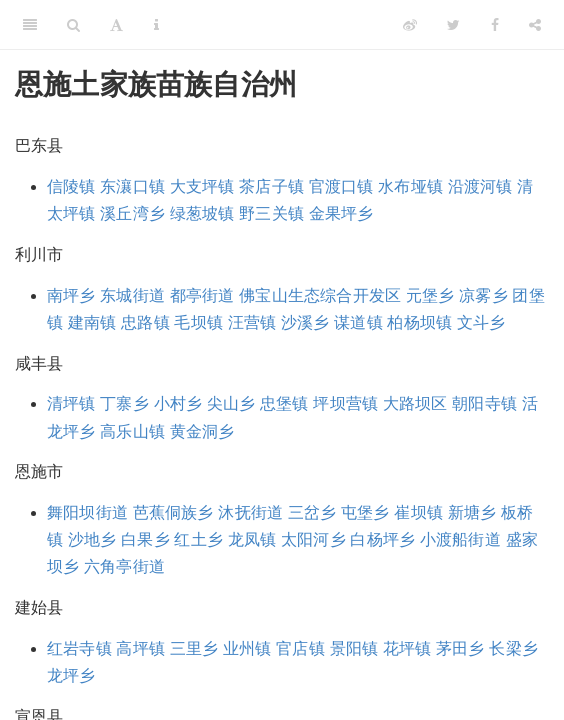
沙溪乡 (305, 322)
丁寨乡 (124, 403)
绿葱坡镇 (202, 213)
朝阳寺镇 (484, 403)
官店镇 (300, 648)
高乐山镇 (132, 431)
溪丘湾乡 (132, 213)
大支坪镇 (202, 186)
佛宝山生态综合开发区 (320, 295)
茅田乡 (460, 648)
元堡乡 (430, 295)
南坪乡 (71, 295)
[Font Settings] (116, 25)
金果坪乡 (341, 213)
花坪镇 (407, 648)
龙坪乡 (71, 675)
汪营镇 (252, 322)
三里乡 (194, 648)
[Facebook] (495, 25)
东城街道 (132, 295)
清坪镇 (71, 403)
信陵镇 (71, 186)
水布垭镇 (410, 186)
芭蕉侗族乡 (173, 512)
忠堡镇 (284, 403)
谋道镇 (358, 322)
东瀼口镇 (132, 186)
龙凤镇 (252, 539)
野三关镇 (271, 213)
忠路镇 (145, 322)
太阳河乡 (313, 539)
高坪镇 (140, 648)
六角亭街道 (124, 566)
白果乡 (145, 539)
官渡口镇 (341, 186)
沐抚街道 (250, 512)
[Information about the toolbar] (156, 25)
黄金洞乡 (202, 431)
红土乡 (198, 539)
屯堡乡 (365, 512)
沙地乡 (92, 539)
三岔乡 (312, 512)
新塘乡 (472, 512)
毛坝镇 (198, 322)
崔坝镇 (418, 512)
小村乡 (178, 403)
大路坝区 (415, 403)
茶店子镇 (271, 186)
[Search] (73, 25)
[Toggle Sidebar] (30, 25)
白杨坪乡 (382, 539)
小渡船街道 (460, 539)
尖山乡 (231, 403)
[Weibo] (410, 25)
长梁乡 (513, 648)
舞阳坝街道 (87, 512)
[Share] (535, 25)
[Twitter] (453, 25)
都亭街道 (202, 295)
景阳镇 (354, 648)
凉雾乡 (483, 295)
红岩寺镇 (79, 648)
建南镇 (92, 322)
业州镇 (247, 648)
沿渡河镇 (480, 186)
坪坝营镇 (345, 403)
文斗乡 (481, 322)
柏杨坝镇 (419, 322)
